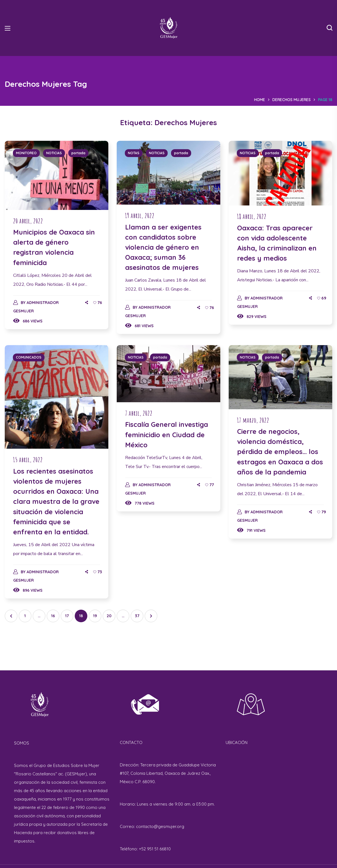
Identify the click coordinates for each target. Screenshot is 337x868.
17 (67, 616)
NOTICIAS (54, 153)
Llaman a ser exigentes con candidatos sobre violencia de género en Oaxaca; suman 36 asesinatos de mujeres (163, 247)
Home (260, 100)
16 (53, 616)
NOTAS (134, 153)
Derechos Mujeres (292, 100)
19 (95, 616)
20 (109, 616)
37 (137, 616)
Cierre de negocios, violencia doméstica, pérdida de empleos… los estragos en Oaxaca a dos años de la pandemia (280, 452)
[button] (329, 28)
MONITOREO (26, 153)
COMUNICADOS (29, 357)
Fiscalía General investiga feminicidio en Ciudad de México (167, 434)
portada (78, 153)
